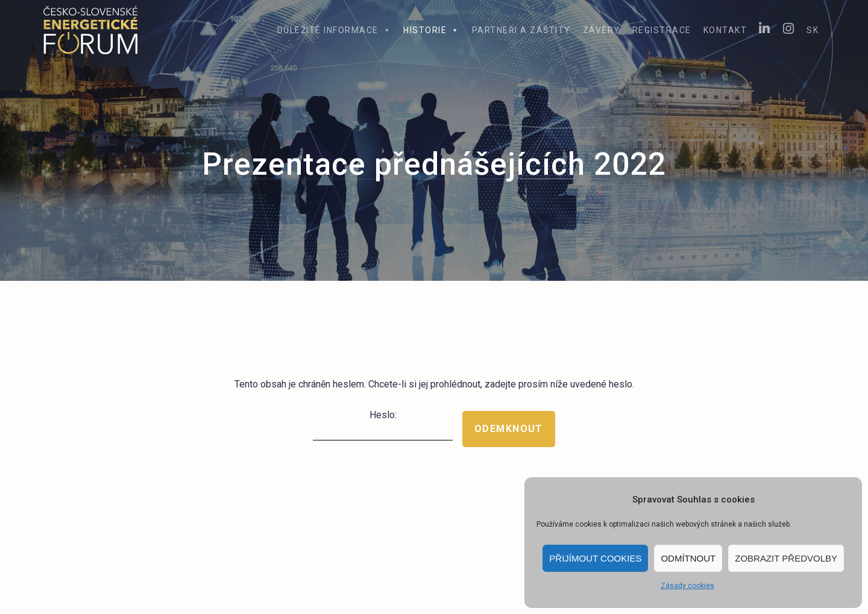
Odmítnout (688, 558)
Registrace (662, 30)
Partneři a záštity (521, 30)
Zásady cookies (687, 586)
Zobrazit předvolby (786, 558)
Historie (432, 30)
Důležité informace (335, 30)
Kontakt (725, 30)
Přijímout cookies (595, 558)
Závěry (602, 30)
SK (813, 30)
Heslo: (383, 425)
